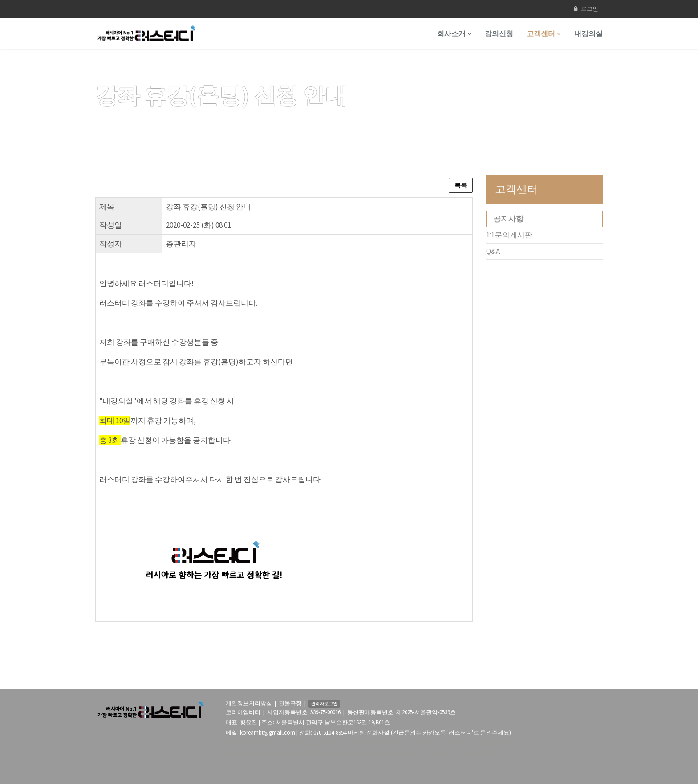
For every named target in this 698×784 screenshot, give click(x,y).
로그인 (586, 9)
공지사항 (508, 219)
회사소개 (454, 33)
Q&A (493, 251)
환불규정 (290, 703)
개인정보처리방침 (249, 703)
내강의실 (588, 33)
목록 (461, 185)
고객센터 (544, 33)
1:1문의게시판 (509, 235)
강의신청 (499, 33)
